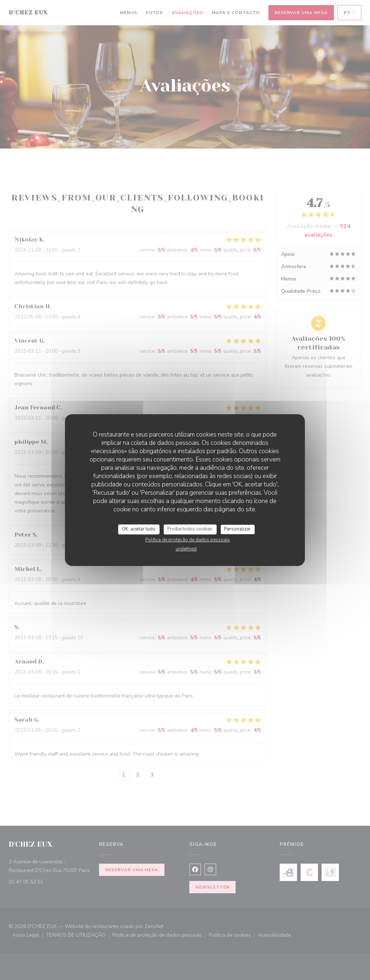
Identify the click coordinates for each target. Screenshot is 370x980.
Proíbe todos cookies (190, 529)
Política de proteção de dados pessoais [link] (188, 540)
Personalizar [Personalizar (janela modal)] (237, 529)
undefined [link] (186, 549)
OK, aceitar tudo (139, 529)
